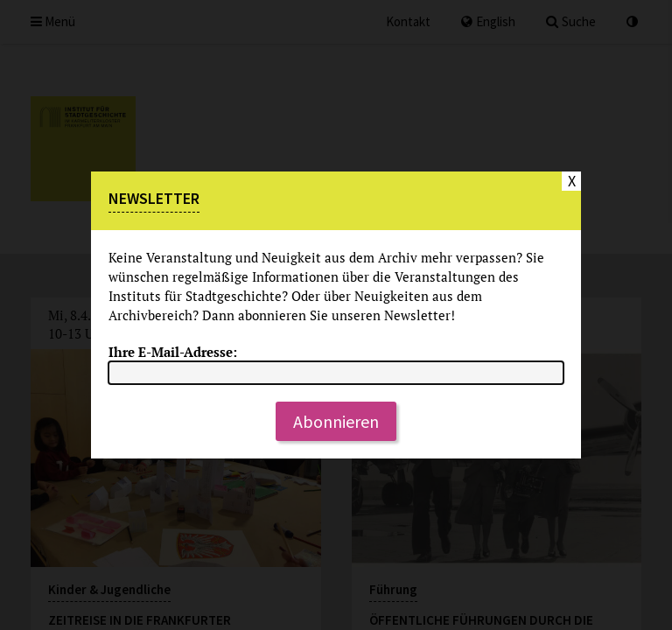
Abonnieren (336, 421)
